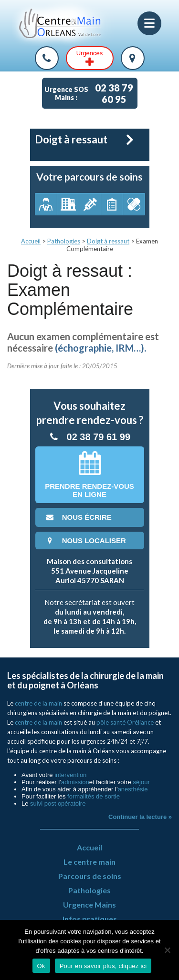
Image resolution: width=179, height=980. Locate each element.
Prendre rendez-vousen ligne (89, 475)
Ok (41, 966)
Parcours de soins (90, 876)
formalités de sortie (94, 796)
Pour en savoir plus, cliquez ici (103, 966)
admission (75, 782)
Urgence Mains (89, 904)
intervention (70, 775)
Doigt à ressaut (108, 241)
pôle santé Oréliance (125, 722)
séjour (141, 782)
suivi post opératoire (58, 803)
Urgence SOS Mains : (91, 93)
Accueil (31, 241)
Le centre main (89, 862)
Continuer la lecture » (140, 817)
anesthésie (133, 789)
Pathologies (64, 241)
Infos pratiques (90, 919)
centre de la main (38, 703)
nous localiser (85, 541)
